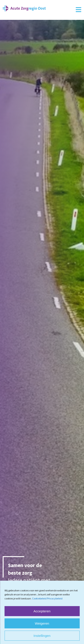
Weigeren (42, 623)
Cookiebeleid (39, 598)
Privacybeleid (55, 598)
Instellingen (42, 636)
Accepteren (42, 611)
